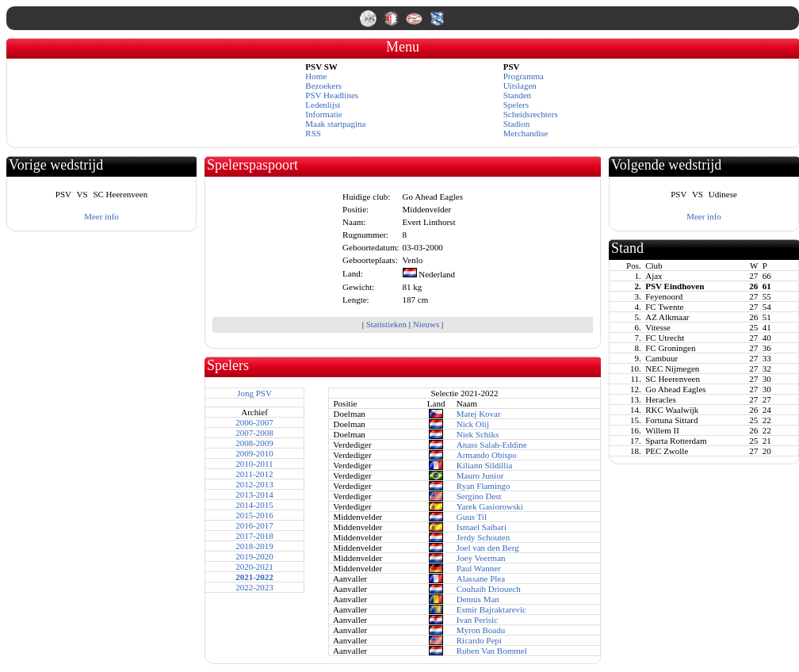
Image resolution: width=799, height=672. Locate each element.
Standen (517, 95)
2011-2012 (254, 474)
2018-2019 (254, 546)
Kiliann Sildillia (485, 465)
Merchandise (526, 133)
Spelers (516, 105)
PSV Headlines (332, 95)
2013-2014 (254, 494)
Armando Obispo (487, 455)
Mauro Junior (480, 475)
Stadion (517, 124)
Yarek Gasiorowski (490, 506)
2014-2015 (254, 505)
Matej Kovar (479, 414)
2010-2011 (254, 464)
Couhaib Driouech (489, 589)
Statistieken (386, 324)
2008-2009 (254, 443)
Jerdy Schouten (484, 537)
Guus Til (472, 517)
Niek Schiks (478, 434)
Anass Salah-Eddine (492, 445)
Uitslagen (520, 86)
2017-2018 (254, 536)
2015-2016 (254, 515)
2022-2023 (254, 587)
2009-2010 (254, 453)
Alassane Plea (481, 578)
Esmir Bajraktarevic (491, 609)
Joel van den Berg (488, 548)
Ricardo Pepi (479, 640)
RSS (313, 133)
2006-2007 (254, 422)
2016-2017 (254, 525)
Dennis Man (478, 599)
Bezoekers (323, 86)
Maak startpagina (335, 124)
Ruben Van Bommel (492, 651)
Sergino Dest (479, 496)
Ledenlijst (323, 105)
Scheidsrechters (531, 114)
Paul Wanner (479, 568)
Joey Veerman (481, 558)
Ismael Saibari (482, 527)
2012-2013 (254, 484)
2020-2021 (254, 567)
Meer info (101, 216)
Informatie (323, 114)
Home (316, 76)
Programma (524, 76)
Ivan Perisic (477, 620)
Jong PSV (254, 393)
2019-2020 (254, 556)
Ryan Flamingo (484, 486)
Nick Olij (473, 424)
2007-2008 (254, 433)
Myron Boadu (481, 630)
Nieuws (426, 324)
